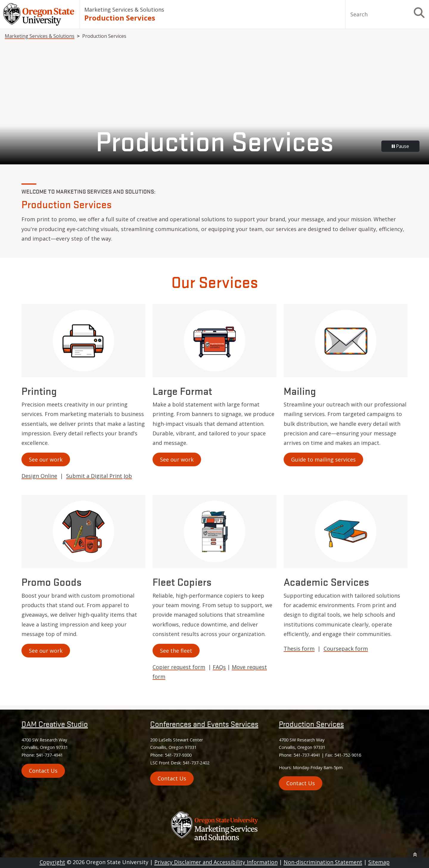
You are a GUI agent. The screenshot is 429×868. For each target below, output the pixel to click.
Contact (43, 771)
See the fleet (176, 651)
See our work (46, 459)
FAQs (219, 667)
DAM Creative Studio (55, 724)
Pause (400, 146)
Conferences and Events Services (204, 724)
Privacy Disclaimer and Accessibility (216, 862)
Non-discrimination (323, 862)
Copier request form (179, 667)
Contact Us (172, 778)
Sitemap (379, 862)
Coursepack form (346, 649)
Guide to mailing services (323, 459)
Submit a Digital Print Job (99, 476)
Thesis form (299, 649)
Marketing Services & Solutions (124, 10)
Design (39, 476)
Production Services (311, 724)
